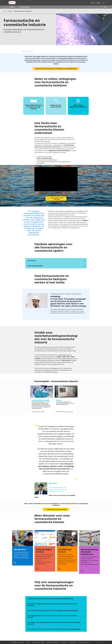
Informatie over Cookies (38, 642)
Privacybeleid (64, 642)
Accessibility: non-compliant (17, 642)
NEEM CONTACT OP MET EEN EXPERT (57, 199)
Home (4, 11)
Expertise (13, 7)
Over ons (93, 3)
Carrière (98, 3)
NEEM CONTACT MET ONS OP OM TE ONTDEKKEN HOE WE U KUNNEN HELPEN (56, 69)
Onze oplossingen (25, 7)
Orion (60, 436)
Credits (28, 642)
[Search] (105, 7)
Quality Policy (73, 642)
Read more (45, 551)
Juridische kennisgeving (53, 642)
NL (104, 3)
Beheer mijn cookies (84, 642)
